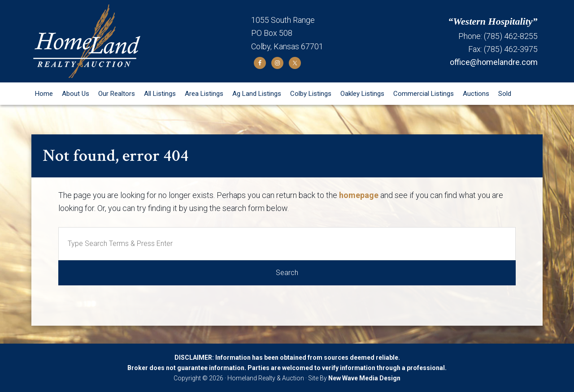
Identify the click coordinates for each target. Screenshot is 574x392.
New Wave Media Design (364, 378)
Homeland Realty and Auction (141, 41)
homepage (359, 195)
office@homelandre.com (494, 62)
